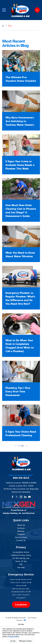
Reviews (21, 531)
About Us (21, 525)
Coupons (21, 534)
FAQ (21, 564)
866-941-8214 (21, 478)
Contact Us (21, 540)
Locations (21, 605)
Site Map (21, 567)
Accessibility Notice (21, 552)
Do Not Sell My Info (21, 558)
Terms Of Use (21, 561)
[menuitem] (21, 624)
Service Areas (21, 537)
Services (21, 528)
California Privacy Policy (21, 555)
